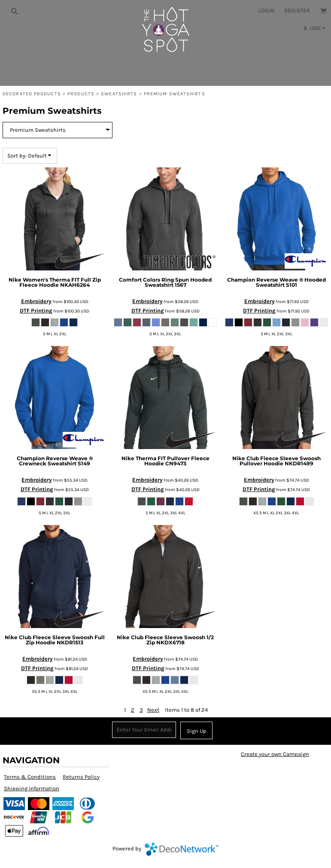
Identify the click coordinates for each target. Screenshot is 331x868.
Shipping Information (32, 788)
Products (81, 94)
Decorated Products (32, 94)
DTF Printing (36, 311)
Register (297, 11)
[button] (14, 11)
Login (266, 11)
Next (153, 710)
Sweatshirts (119, 94)
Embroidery (36, 301)
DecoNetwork (182, 849)
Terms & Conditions (30, 777)
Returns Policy (81, 777)
